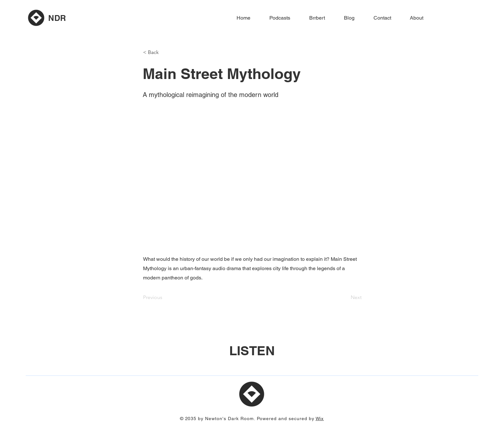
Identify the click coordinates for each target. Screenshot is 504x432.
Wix (320, 419)
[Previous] (164, 297)
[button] (164, 52)
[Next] (346, 297)
